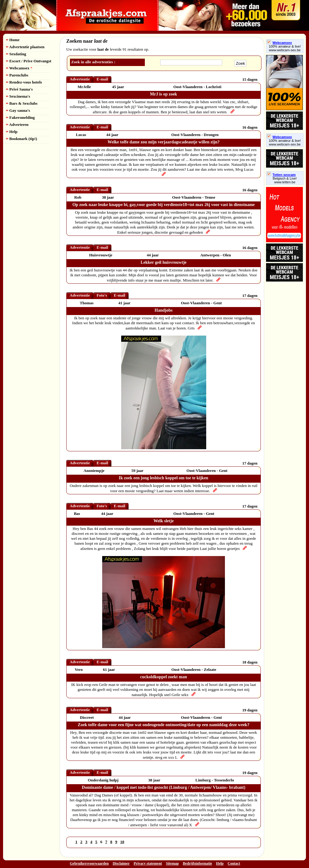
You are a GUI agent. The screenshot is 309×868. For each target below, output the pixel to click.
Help (12, 132)
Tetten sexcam (281, 175)
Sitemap (172, 863)
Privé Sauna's (19, 89)
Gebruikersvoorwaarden (89, 863)
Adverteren (17, 125)
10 (122, 842)
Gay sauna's (18, 110)
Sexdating (16, 54)
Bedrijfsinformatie (197, 863)
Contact (234, 863)
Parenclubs (17, 75)
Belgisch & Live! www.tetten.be (285, 180)
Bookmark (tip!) (22, 139)
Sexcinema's (18, 96)
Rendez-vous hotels (24, 82)
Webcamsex (19, 68)
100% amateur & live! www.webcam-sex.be (285, 48)
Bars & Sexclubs (22, 103)
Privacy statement (148, 863)
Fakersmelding (20, 117)
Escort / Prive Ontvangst (29, 61)
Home (13, 40)
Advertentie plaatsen (25, 47)
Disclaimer (121, 863)
